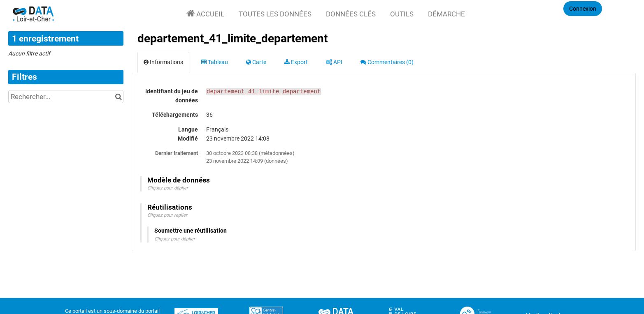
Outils (402, 14)
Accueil (209, 14)
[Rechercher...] (66, 97)
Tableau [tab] (215, 62)
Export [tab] (296, 62)
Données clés (351, 14)
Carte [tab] (256, 62)
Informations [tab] (163, 62)
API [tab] (334, 62)
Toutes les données (275, 14)
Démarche (446, 14)
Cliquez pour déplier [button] (168, 188)
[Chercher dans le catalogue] (118, 97)
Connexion (583, 9)
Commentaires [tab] (387, 62)
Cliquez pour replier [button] (167, 215)
